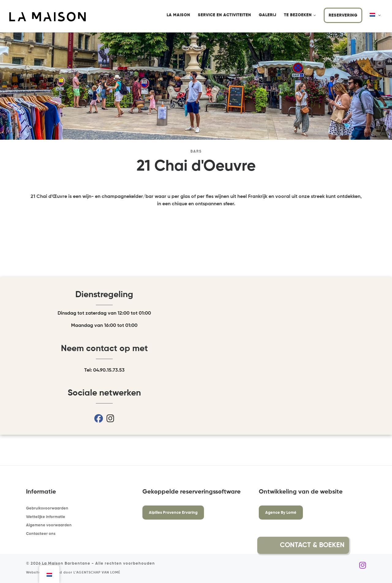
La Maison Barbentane (66, 564)
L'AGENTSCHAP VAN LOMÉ (97, 573)
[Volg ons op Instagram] (363, 566)
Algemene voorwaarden (49, 525)
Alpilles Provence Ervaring (173, 513)
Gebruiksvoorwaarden (47, 508)
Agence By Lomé (281, 513)
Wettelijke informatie (46, 517)
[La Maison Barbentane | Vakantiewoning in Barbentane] (47, 17)
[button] (364, 545)
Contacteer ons (41, 534)
